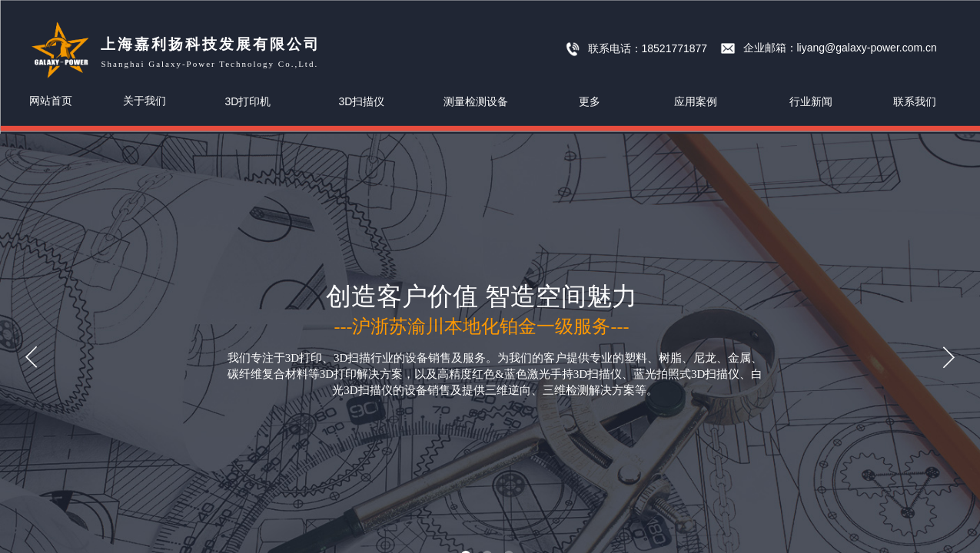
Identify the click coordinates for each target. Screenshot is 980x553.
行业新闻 (811, 101)
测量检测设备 (476, 101)
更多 (590, 101)
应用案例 (696, 101)
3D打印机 (248, 101)
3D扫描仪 (362, 101)
